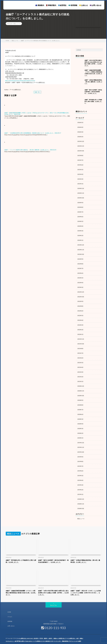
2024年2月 (80, 234)
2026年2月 (80, 136)
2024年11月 (81, 192)
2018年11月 (81, 499)
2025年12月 (81, 141)
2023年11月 (81, 248)
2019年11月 (81, 444)
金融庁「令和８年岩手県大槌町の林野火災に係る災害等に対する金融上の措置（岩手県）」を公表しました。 (53, 592)
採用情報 (73, 5)
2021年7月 (80, 350)
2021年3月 (80, 369)
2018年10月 (81, 504)
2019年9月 (80, 453)
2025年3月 (80, 178)
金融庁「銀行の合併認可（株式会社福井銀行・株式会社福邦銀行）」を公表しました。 (93, 92)
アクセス (10, 616)
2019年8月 (80, 457)
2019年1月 (80, 490)
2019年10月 (81, 448)
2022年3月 (80, 323)
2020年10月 (81, 392)
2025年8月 (80, 155)
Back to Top (53, 605)
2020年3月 (80, 425)
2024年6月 (80, 216)
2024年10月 (81, 197)
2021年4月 (80, 364)
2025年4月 (80, 174)
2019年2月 (80, 485)
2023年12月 (81, 243)
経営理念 (62, 5)
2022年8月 (80, 304)
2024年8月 (80, 206)
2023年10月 (81, 253)
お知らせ (84, 5)
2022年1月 (80, 332)
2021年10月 (81, 341)
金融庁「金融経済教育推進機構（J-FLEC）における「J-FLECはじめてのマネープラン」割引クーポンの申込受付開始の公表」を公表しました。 (37, 113)
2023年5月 (80, 276)
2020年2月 (80, 430)
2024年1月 (80, 239)
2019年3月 (80, 481)
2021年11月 (81, 336)
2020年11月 (81, 388)
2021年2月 (80, 374)
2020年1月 (80, 434)
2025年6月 (80, 164)
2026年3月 (80, 132)
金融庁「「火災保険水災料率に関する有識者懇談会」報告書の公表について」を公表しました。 (31, 133)
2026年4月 (80, 127)
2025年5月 (80, 169)
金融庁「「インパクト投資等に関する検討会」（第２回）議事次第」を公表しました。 (29, 150)
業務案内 (40, 5)
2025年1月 (80, 183)
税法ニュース (17, 24)
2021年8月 (80, 346)
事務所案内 (51, 5)
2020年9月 (80, 397)
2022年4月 (80, 318)
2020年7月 (80, 406)
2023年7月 (80, 267)
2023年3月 (80, 285)
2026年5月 (80, 122)
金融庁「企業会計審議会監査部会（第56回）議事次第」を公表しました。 (93, 82)
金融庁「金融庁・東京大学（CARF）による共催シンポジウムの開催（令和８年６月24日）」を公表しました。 (85, 592)
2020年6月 (80, 411)
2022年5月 (80, 313)
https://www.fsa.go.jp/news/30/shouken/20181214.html (21, 81)
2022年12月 (81, 290)
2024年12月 (81, 188)
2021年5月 (80, 360)
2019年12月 (81, 439)
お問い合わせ (96, 5)
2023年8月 (80, 262)
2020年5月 (80, 416)
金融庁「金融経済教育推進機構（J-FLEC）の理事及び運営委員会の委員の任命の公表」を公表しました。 (21, 592)
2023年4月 (80, 281)
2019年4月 (80, 476)
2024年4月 (80, 225)
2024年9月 (80, 202)
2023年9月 (80, 257)
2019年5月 (80, 471)
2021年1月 (80, 378)
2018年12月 (81, 495)
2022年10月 (81, 295)
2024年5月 (80, 220)
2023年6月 (80, 271)
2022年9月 (80, 299)
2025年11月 (81, 146)
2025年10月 (81, 150)
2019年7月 (80, 462)
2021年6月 (80, 355)
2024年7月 (80, 211)
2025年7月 (80, 160)
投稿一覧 (37, 92)
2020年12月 (81, 383)
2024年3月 (80, 229)
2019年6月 (80, 467)
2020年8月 (80, 402)
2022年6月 (80, 309)
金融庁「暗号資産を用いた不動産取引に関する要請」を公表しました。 (93, 101)
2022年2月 (80, 327)
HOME (9, 612)
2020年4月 (80, 420)
